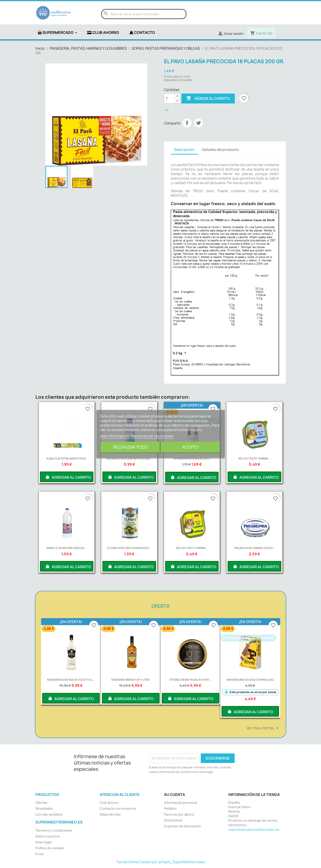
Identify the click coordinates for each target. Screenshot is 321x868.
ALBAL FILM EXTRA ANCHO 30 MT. (67, 459)
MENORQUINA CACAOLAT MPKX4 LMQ (250, 680)
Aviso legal (43, 842)
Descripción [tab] (184, 150)
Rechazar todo (130, 447)
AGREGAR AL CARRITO (68, 477)
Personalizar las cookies (152, 436)
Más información (115, 436)
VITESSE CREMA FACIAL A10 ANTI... (190, 680)
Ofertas (41, 803)
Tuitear (199, 123)
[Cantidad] (169, 99)
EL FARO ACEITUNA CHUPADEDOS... (129, 548)
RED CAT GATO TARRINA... (254, 459)
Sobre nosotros (48, 836)
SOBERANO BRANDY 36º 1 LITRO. (131, 680)
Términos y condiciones (54, 830)
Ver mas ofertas (263, 728)
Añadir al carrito (208, 99)
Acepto (191, 447)
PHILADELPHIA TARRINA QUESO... (254, 548)
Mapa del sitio (110, 814)
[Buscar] (144, 14)
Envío (40, 854)
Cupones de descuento (182, 826)
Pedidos (170, 808)
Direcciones (173, 820)
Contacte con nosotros (118, 808)
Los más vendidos (49, 814)
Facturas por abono (179, 814)
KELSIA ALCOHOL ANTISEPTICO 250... (129, 459)
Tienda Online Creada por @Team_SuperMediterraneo (160, 862)
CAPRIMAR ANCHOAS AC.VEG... (192, 459)
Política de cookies (50, 848)
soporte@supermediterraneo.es (254, 829)
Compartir (187, 123)
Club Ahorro (109, 803)
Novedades (44, 808)
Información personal (180, 803)
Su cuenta (174, 795)
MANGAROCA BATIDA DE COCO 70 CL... (71, 680)
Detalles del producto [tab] (221, 150)
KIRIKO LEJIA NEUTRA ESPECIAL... (67, 548)
